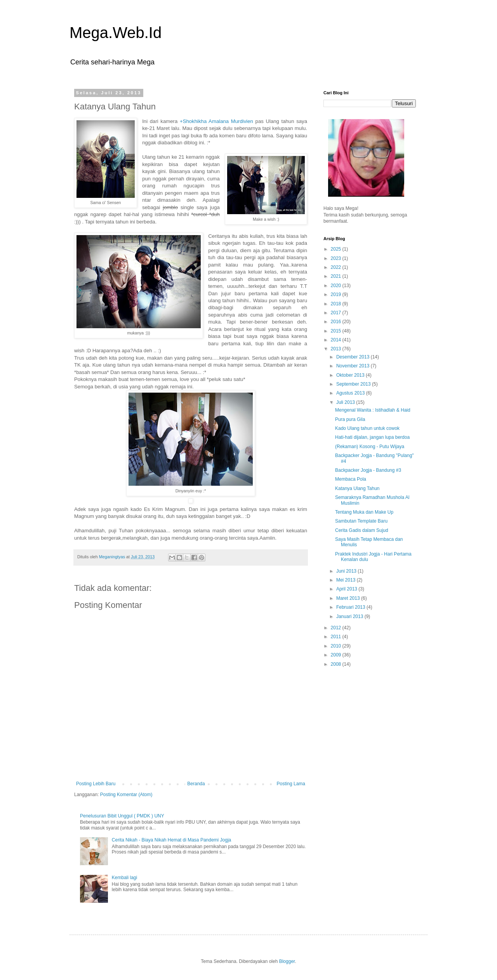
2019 (337, 294)
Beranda (196, 784)
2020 (337, 286)
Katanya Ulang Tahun (357, 488)
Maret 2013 (349, 598)
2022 (337, 267)
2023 (337, 258)
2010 (337, 646)
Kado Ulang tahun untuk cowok (367, 428)
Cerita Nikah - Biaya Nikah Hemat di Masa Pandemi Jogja (171, 840)
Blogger (287, 961)
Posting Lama (291, 784)
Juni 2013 (347, 571)
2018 (337, 304)
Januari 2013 (350, 616)
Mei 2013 (347, 580)
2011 (337, 637)
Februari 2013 (351, 607)
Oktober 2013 (351, 375)
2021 (337, 276)
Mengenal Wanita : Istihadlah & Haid (373, 410)
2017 (337, 313)
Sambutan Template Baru (361, 521)
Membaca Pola (351, 479)
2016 (337, 322)
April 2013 (347, 589)
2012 (337, 628)
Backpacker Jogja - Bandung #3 (368, 470)
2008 (337, 664)
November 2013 (354, 366)
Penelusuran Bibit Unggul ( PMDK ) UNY (122, 816)
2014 (337, 340)
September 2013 (354, 384)
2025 (337, 249)
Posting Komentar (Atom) (126, 795)
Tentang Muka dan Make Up (364, 512)
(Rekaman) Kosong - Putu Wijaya (370, 447)
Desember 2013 (354, 357)
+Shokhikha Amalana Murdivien (216, 121)
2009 (337, 655)
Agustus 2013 (351, 393)
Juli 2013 (346, 402)
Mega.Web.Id (116, 33)
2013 (337, 349)
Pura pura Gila (350, 419)
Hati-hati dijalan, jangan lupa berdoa (372, 437)
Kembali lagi (124, 878)
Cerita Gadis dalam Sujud (362, 530)
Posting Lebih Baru (96, 784)
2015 (337, 331)
